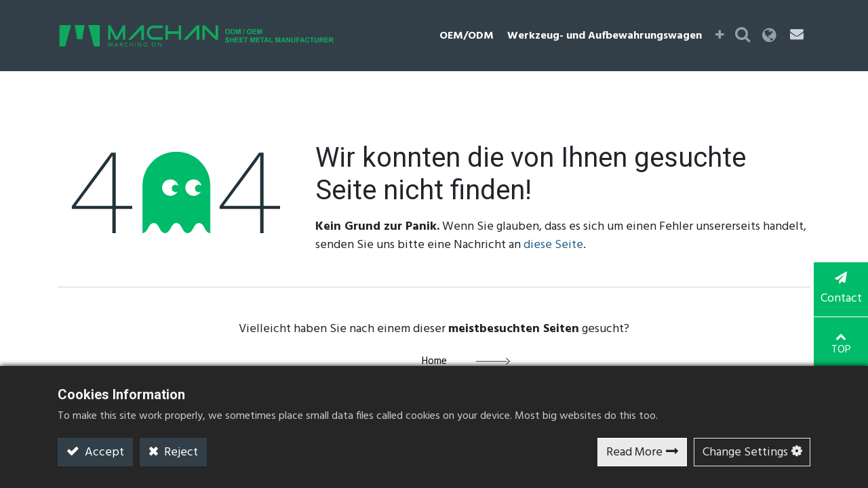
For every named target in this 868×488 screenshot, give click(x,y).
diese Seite (553, 245)
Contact (841, 290)
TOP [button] (841, 345)
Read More (634, 452)
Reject (180, 452)
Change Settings (745, 452)
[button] (720, 36)
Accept (103, 452)
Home (434, 361)
